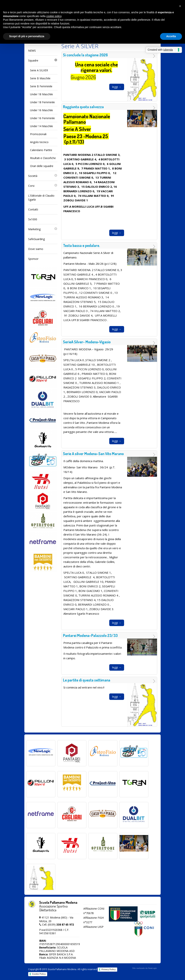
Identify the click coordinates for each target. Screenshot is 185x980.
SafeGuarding (36, 239)
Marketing (43, 229)
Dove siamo (36, 249)
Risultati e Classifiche (43, 158)
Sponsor (33, 259)
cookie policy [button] (54, 16)
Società (43, 176)
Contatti (33, 209)
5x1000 (33, 219)
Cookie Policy (39, 974)
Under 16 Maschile (41, 110)
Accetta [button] (171, 36)
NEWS (32, 51)
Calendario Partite (41, 150)
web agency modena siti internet (145, 968)
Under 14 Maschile (41, 126)
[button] (180, 6)
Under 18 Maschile (41, 94)
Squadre (43, 61)
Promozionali (38, 134)
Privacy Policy (109, 969)
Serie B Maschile (40, 78)
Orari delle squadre (42, 166)
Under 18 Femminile (42, 102)
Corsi (43, 186)
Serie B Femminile (41, 86)
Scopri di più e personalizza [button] (27, 36)
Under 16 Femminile (42, 118)
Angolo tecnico (39, 142)
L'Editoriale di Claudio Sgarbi (41, 198)
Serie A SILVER (39, 70)
